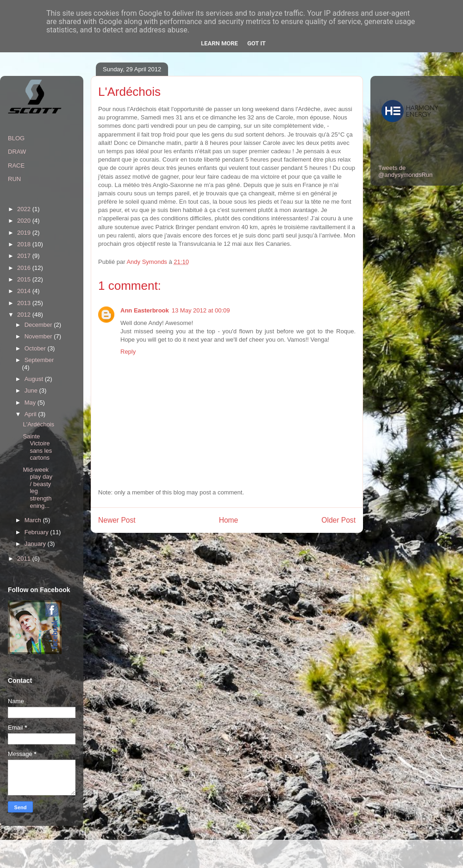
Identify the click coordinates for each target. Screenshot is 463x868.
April (31, 414)
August (35, 379)
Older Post (338, 520)
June (32, 390)
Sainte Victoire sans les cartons (37, 447)
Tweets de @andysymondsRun (405, 171)
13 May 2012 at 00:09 (201, 310)
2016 (25, 268)
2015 (25, 279)
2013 (25, 303)
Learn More (219, 43)
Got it (257, 43)
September (39, 360)
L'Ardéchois (38, 424)
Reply (128, 352)
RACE (16, 165)
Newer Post (117, 520)
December (39, 325)
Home (229, 520)
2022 (25, 209)
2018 (25, 244)
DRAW (17, 152)
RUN (14, 179)
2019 (25, 233)
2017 (25, 256)
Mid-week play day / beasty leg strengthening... (37, 488)
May (31, 403)
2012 (25, 315)
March (34, 520)
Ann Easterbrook (145, 310)
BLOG (16, 138)
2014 (25, 291)
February (38, 532)
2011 (25, 559)
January (36, 544)
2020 (25, 221)
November (39, 336)
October (36, 348)
